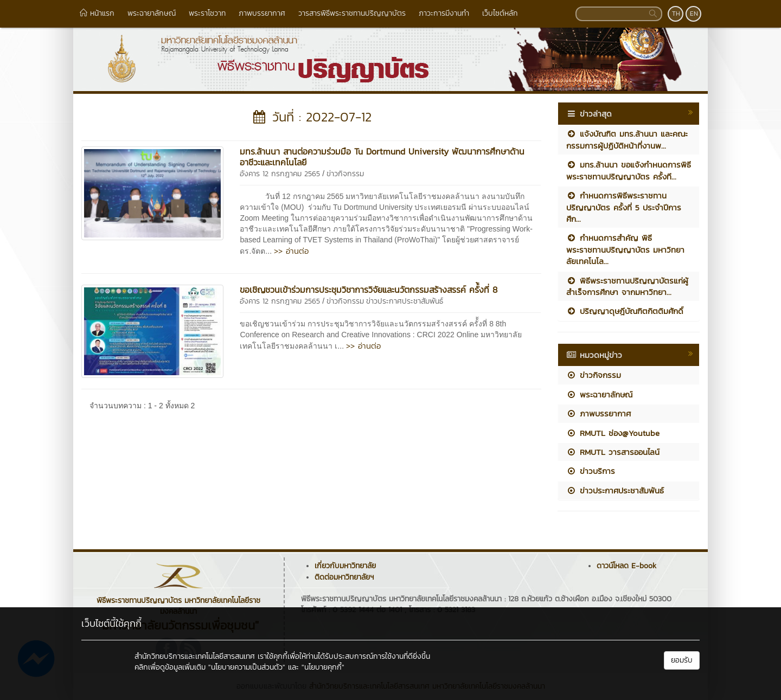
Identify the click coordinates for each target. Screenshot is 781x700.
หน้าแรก (97, 13)
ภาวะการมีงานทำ (444, 13)
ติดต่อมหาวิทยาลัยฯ (344, 577)
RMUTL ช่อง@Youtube (613, 433)
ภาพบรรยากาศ (262, 13)
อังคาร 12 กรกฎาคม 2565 (280, 174)
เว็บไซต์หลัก (500, 13)
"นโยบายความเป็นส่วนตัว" (247, 667)
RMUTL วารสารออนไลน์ (613, 452)
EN (694, 14)
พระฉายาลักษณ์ (152, 13)
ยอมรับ (682, 660)
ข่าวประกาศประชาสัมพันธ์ (405, 301)
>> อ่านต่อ (291, 251)
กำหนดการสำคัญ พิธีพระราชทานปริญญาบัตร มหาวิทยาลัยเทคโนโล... (625, 249)
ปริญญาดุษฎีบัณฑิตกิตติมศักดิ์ (625, 311)
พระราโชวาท (207, 13)
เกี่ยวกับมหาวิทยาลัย (345, 566)
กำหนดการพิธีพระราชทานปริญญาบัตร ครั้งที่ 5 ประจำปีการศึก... (624, 207)
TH (676, 14)
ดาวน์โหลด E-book (626, 566)
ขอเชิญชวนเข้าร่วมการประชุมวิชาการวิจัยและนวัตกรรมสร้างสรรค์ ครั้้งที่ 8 (369, 290)
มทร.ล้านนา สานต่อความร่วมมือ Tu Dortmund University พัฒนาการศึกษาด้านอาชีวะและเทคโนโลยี (382, 157)
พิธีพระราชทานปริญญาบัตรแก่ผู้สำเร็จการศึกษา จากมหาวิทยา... (627, 286)
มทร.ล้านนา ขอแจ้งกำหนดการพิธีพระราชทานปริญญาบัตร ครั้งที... (629, 170)
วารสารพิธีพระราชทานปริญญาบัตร (352, 13)
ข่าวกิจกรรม (345, 174)
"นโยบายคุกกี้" (323, 667)
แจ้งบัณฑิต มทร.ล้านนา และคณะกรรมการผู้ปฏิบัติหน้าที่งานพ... (627, 139)
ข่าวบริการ (591, 471)
